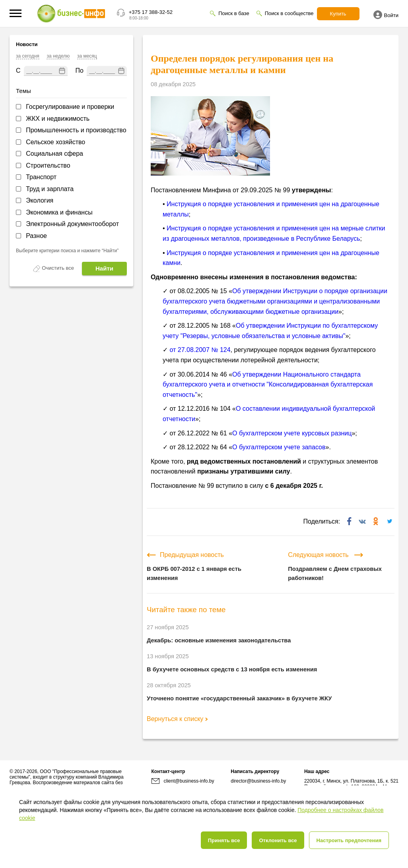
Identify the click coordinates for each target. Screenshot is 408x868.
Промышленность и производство (76, 130)
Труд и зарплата (50, 189)
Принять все (224, 840)
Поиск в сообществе (289, 13)
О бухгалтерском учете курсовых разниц (292, 433)
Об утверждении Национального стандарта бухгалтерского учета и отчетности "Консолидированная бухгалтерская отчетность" (268, 385)
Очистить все (58, 268)
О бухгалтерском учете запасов (279, 447)
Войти (386, 15)
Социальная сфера (54, 154)
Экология (40, 200)
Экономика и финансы (59, 212)
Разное (36, 236)
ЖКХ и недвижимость (58, 119)
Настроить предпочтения (349, 840)
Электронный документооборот (72, 224)
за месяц (87, 56)
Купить (338, 14)
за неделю (58, 56)
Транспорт (41, 177)
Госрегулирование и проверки (70, 107)
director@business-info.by (258, 781)
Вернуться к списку (177, 719)
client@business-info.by (183, 781)
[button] (16, 13)
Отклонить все (278, 840)
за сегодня (28, 56)
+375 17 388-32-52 (151, 12)
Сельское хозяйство (55, 142)
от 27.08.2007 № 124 (200, 350)
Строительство (48, 165)
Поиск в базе (234, 13)
